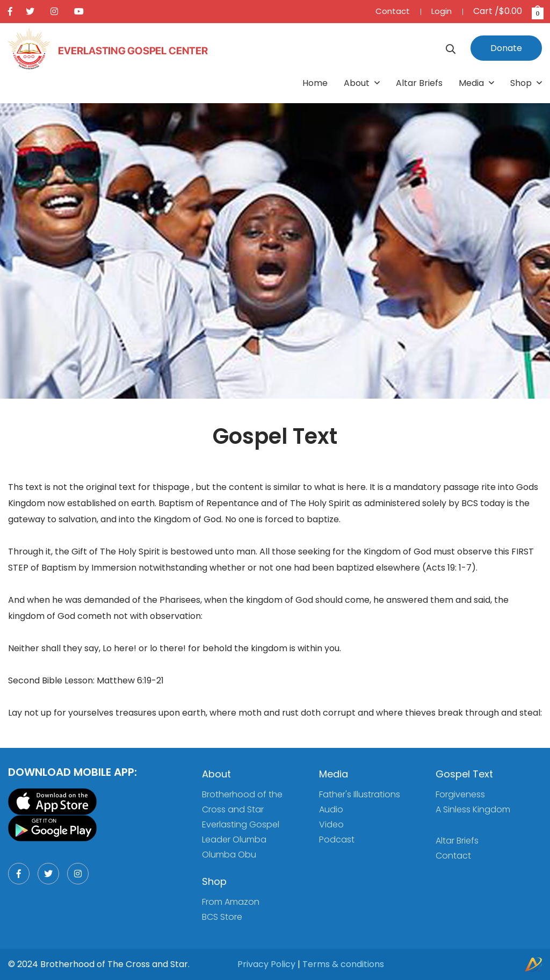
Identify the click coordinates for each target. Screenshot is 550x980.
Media (476, 83)
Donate (506, 48)
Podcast (337, 840)
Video (331, 824)
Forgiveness (460, 794)
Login (442, 11)
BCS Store (222, 917)
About (362, 83)
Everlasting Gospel (241, 824)
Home (315, 83)
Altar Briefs (419, 83)
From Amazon (231, 902)
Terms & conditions (343, 964)
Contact (393, 11)
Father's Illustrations (360, 794)
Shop (526, 83)
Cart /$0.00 (508, 11)
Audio (331, 809)
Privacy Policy (266, 964)
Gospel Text (464, 774)
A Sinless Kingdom (473, 809)
